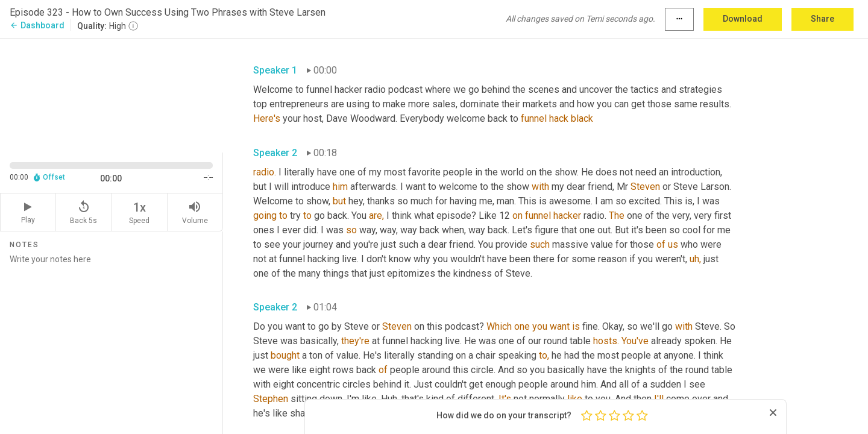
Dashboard (37, 25)
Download (743, 19)
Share (822, 19)
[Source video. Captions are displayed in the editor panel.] (112, 94)
